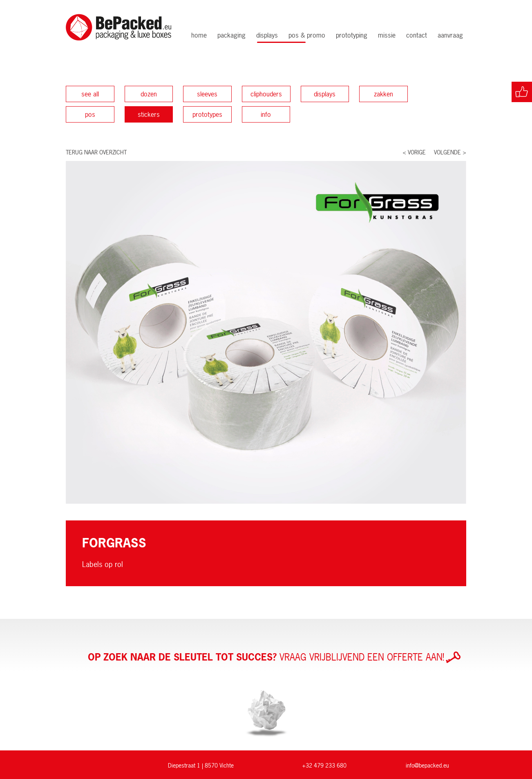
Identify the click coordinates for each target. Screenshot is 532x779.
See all (90, 94)
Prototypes (207, 114)
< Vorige (414, 152)
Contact (417, 35)
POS (90, 114)
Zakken (383, 94)
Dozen (149, 94)
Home (199, 35)
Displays (267, 35)
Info (266, 114)
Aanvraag (450, 35)
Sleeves (207, 94)
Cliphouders (266, 94)
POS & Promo (307, 35)
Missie (387, 35)
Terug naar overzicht (96, 152)
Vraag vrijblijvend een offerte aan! (274, 657)
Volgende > (450, 152)
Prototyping (352, 35)
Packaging (231, 35)
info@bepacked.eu (427, 765)
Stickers (149, 114)
